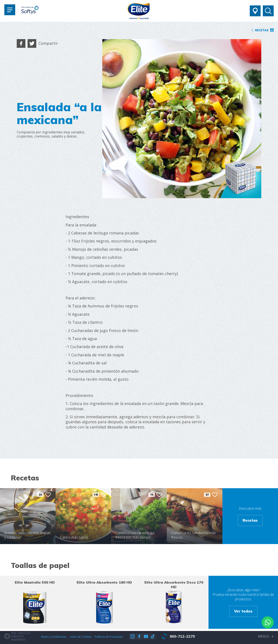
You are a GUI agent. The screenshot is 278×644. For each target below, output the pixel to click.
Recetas (250, 520)
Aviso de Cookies (81, 637)
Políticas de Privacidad (109, 637)
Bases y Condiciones (54, 637)
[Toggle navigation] (10, 10)
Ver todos (243, 611)
